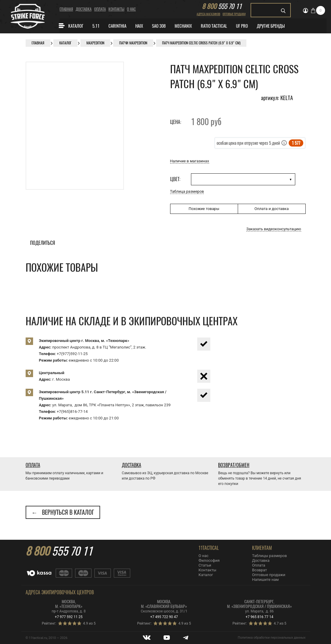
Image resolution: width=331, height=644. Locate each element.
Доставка (84, 9)
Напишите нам (265, 580)
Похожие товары (204, 209)
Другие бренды (271, 26)
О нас (131, 9)
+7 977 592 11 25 (69, 617)
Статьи (205, 565)
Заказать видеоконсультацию (274, 229)
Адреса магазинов (208, 14)
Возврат (259, 570)
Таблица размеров (187, 191)
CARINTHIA (117, 26)
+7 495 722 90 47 (164, 617)
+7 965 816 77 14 (259, 617)
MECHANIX (183, 26)
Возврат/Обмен (234, 465)
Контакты (116, 9)
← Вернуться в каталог (63, 512)
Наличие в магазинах (190, 161)
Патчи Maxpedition (133, 43)
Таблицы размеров (269, 556)
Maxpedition (95, 43)
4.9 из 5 (89, 623)
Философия (209, 560)
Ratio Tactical (214, 26)
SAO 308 (159, 26)
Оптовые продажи (234, 14)
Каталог (71, 26)
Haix (139, 26)
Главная (66, 9)
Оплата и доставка (272, 209)
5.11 (96, 26)
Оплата (100, 9)
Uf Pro (242, 26)
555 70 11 (222, 6)
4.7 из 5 (280, 623)
